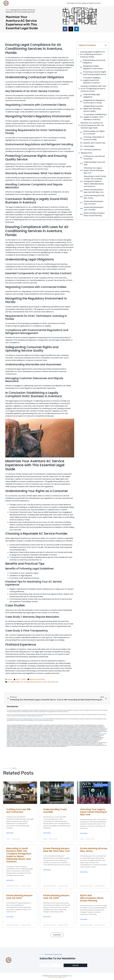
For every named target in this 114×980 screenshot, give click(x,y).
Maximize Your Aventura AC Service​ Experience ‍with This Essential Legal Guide (92, 125)
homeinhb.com (85, 739)
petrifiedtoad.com (46, 729)
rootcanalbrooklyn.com (76, 735)
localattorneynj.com (94, 744)
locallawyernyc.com (98, 739)
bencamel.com (33, 740)
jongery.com (25, 728)
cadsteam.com (49, 734)
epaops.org (20, 745)
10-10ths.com (78, 725)
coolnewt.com (73, 744)
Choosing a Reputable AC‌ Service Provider (94, 138)
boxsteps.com (71, 736)
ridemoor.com (15, 735)
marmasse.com (37, 746)
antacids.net (85, 729)
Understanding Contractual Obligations (94, 61)
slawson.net (47, 726)
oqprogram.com (16, 726)
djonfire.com (15, 745)
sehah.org (100, 744)
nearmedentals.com (78, 739)
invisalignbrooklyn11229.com (83, 740)
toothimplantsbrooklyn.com (65, 735)
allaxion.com (78, 731)
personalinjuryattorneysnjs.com (45, 735)
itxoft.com (59, 746)
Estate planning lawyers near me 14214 (94, 203)
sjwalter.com (98, 733)
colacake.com (29, 739)
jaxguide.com (95, 731)
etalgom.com (36, 734)
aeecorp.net (9, 725)
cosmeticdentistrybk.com (60, 726)
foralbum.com (88, 736)
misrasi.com (29, 730)
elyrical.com (64, 728)
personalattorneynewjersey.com (92, 725)
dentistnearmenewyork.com (48, 736)
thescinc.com (78, 726)
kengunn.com (52, 726)
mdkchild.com (42, 725)
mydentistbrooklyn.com (21, 739)
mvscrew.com (97, 729)
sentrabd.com (34, 729)
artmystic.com (10, 746)
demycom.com (73, 729)
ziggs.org (58, 745)
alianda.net (14, 725)
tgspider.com (63, 729)
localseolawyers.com (76, 733)
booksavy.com (71, 734)
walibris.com (24, 743)
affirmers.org (83, 744)
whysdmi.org (83, 733)
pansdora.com (39, 743)
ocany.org (15, 746)
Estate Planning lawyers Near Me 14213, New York (94, 191)
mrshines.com (49, 733)
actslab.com (9, 728)
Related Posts (86, 153)
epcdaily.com (95, 735)
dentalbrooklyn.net (11, 734)
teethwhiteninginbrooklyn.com (86, 738)
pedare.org (66, 725)
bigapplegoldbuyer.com (42, 741)
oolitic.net (25, 729)
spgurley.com (23, 734)
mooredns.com (40, 736)
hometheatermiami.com (27, 745)
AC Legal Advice (14, 682)
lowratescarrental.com (90, 733)
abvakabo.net (83, 725)
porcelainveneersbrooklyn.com (93, 726)
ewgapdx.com (55, 734)
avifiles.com (15, 740)
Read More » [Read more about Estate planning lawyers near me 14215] (47, 917)
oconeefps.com (48, 725)
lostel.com (54, 746)
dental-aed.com (53, 730)
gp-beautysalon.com (58, 736)
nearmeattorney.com (56, 733)
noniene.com (102, 728)
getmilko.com (89, 741)
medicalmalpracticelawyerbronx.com (25, 731)
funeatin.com (73, 741)
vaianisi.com (16, 736)
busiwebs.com (67, 744)
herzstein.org (97, 728)
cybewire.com (21, 736)
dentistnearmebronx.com (78, 730)
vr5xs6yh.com (10, 735)
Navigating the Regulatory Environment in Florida (94, 102)
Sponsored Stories (37, 679)
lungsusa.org (50, 743)
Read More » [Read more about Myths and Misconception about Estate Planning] (84, 919)
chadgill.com (36, 725)
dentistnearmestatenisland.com (23, 733)
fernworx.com (88, 728)
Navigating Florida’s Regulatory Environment (93, 67)
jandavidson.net (41, 745)
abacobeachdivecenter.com (73, 728)
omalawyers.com (30, 734)
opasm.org (15, 744)
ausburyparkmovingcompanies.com (61, 739)
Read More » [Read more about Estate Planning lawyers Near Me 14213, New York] (47, 870)
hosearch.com (44, 740)
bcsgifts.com (9, 733)
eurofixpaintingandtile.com (96, 736)
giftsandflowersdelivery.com (22, 725)
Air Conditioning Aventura (32, 682)
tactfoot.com (31, 746)
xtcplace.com (10, 745)
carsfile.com (46, 739)
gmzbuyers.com (42, 734)
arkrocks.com (33, 743)
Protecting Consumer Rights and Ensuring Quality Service (95, 73)
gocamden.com (92, 730)
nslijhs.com (58, 729)
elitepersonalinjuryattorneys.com (36, 738)
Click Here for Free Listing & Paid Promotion (84, 3)
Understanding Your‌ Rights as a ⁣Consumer (94, 132)
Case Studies (89, 146)
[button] (65, 29)
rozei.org (92, 728)
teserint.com (29, 741)
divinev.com (35, 731)
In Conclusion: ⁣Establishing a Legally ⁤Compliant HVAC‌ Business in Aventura (95, 117)
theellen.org (60, 734)
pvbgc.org (88, 744)
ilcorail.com (27, 738)
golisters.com (56, 743)
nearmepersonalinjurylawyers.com (56, 731)
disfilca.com (104, 745)
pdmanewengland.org (77, 745)
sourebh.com (53, 729)
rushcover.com (72, 725)
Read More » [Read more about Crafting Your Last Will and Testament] (10, 833)
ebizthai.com (90, 734)
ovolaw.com (80, 743)
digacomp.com (58, 728)
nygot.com (54, 745)
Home (8, 10)
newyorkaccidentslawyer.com (65, 743)
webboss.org (9, 731)
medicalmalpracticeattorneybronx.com (65, 730)
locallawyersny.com (11, 741)
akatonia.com (22, 738)
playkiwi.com (39, 740)
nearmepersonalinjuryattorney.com (14, 743)
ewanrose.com (85, 745)
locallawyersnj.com (35, 730)
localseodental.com (97, 734)
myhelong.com (95, 741)
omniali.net (20, 729)
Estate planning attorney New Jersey (94, 197)
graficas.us (101, 725)
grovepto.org (99, 745)
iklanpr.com (14, 728)
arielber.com (16, 738)
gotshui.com (9, 730)
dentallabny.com (64, 738)
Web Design (56, 977)
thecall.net (100, 731)
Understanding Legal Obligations (91, 96)
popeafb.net (32, 733)
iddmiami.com (43, 746)
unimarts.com (23, 730)
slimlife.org (29, 729)
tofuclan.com (67, 741)
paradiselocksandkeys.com (38, 739)
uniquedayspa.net (64, 745)
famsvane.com (57, 738)
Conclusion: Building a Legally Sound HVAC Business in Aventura (92, 80)
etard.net (28, 743)
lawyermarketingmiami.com (43, 731)
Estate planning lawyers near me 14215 (94, 208)
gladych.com (40, 729)
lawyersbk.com (10, 736)
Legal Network (63, 977)
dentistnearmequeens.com (66, 733)
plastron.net (15, 733)
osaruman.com (89, 731)
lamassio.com (25, 744)
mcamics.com (103, 730)
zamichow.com (82, 728)
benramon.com (50, 744)
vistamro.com (70, 745)
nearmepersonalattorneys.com (73, 738)
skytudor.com (52, 728)
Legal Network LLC (65, 976)
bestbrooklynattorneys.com (41, 733)
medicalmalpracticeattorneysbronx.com (90, 743)
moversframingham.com (12, 739)
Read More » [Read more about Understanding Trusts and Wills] (47, 833)
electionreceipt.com (103, 743)
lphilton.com (83, 731)
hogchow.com (22, 726)
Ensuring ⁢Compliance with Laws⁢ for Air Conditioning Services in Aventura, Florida (93, 89)
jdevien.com (65, 734)
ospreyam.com (79, 729)
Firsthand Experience (92, 150)
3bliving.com (77, 736)
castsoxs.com (103, 734)
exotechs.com (41, 726)
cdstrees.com (49, 746)
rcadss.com (19, 744)
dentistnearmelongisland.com (98, 738)
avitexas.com (84, 734)
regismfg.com (27, 740)
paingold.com (26, 746)
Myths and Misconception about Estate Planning (94, 214)
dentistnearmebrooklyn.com (48, 738)
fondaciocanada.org (51, 740)
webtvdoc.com (10, 729)
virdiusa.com (15, 731)
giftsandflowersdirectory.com (30, 736)
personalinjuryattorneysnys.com (34, 744)
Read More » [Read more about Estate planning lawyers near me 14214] (10, 917)
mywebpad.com (91, 729)
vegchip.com (54, 725)
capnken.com (31, 725)
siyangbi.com (18, 741)
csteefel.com (9, 726)
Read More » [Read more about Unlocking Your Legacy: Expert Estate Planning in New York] (84, 833)
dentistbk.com (21, 740)
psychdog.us (82, 736)
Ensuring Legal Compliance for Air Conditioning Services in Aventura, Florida (93, 54)
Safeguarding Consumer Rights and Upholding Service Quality (93, 109)
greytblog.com (74, 743)
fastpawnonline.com (56, 735)
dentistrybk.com (10, 738)
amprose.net (98, 730)
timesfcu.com (101, 735)
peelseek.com (35, 745)
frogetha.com (30, 728)
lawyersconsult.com (92, 745)
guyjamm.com (102, 726)
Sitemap (50, 977)
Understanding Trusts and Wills (94, 163)
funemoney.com (44, 744)
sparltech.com (64, 746)
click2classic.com (59, 740)
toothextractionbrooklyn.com (95, 740)
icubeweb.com (10, 740)
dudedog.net (19, 728)
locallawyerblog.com (16, 730)
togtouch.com (89, 735)
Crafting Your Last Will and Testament (94, 158)
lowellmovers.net (104, 729)
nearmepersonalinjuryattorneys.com (70, 740)
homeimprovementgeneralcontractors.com (56, 741)
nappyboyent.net (48, 745)
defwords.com (86, 730)
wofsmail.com (17, 734)
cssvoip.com (105, 731)
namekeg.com (47, 728)
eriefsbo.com (23, 741)
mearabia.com (83, 735)
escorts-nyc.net (35, 735)
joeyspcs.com (91, 739)
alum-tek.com (42, 730)
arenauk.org (15, 729)
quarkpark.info (20, 746)
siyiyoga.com (83, 741)
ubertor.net (47, 730)
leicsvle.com (61, 744)
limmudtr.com (45, 743)
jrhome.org (78, 744)
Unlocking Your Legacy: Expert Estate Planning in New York (94, 170)
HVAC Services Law (51, 682)
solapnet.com (51, 739)
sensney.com (84, 726)
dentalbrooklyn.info (78, 734)
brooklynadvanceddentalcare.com (25, 735)
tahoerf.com (41, 728)
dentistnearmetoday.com (70, 726)
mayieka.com (36, 728)
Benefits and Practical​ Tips (94, 143)
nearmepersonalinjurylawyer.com (32, 726)
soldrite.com (78, 741)
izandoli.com (56, 744)
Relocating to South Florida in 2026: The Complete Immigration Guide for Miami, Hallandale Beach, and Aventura (95, 181)
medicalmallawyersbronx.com (69, 731)
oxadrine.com (66, 736)
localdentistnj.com (60, 725)
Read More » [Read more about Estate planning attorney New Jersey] (84, 872)
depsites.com (71, 739)
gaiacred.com (34, 741)
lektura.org (68, 729)
